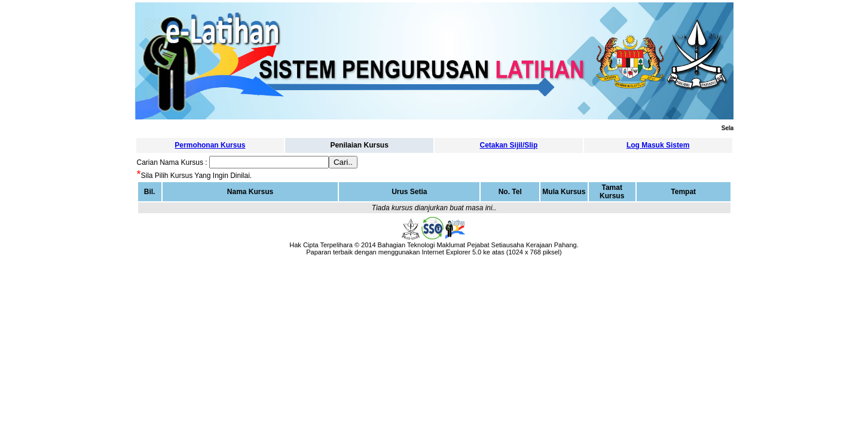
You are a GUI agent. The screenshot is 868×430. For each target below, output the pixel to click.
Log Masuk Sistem (658, 145)
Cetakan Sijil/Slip (509, 145)
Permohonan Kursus (210, 145)
